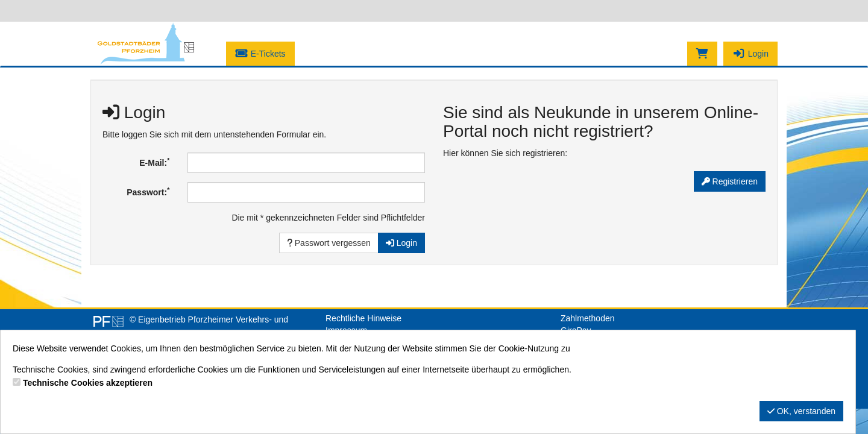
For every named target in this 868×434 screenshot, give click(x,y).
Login (750, 54)
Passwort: (148, 192)
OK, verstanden (801, 411)
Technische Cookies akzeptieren (88, 383)
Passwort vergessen (329, 243)
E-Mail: (154, 162)
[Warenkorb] (702, 54)
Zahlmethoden (588, 318)
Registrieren (730, 181)
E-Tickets (260, 54)
